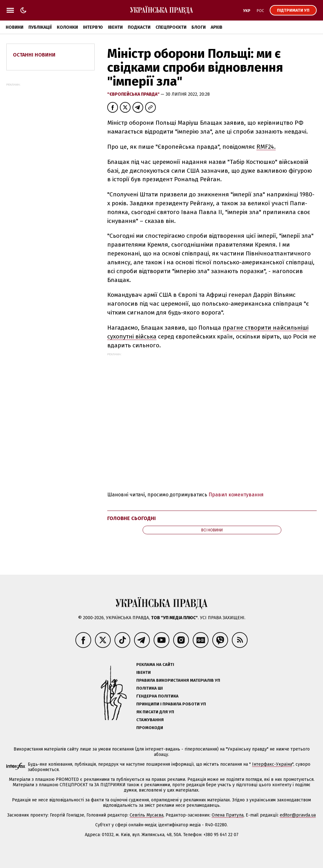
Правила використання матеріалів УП (178, 680)
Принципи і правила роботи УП (171, 704)
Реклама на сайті (155, 664)
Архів (217, 27)
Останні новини (34, 55)
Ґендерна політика (157, 696)
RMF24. (266, 147)
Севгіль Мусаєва (147, 815)
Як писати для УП (155, 712)
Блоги (199, 27)
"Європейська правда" (134, 94)
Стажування (150, 720)
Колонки (67, 27)
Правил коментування (236, 495)
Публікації (40, 27)
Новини (15, 27)
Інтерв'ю (93, 27)
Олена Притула (228, 815)
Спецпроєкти (171, 27)
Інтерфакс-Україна (272, 764)
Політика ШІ (150, 688)
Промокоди (150, 728)
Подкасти (139, 27)
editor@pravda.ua (298, 815)
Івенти (115, 27)
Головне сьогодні (132, 518)
